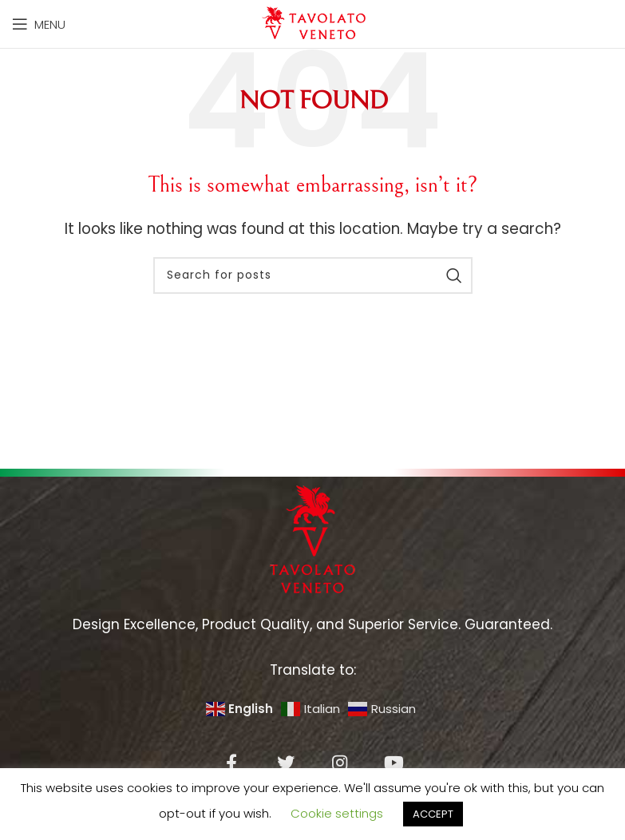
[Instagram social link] (340, 763)
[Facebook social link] (231, 763)
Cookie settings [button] (337, 813)
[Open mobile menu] (39, 24)
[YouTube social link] (394, 763)
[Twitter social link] (286, 763)
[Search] (313, 275)
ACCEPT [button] (433, 814)
